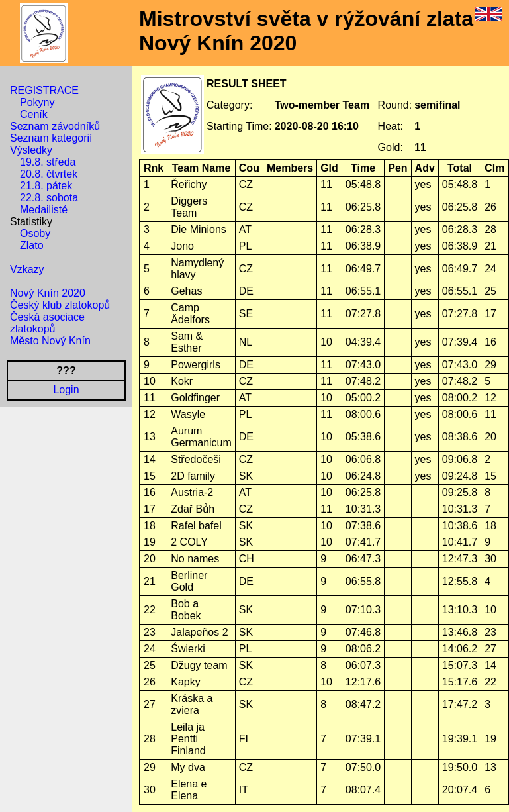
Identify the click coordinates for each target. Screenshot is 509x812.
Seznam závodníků (55, 126)
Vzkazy (27, 269)
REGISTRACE (44, 90)
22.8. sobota (49, 198)
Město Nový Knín (50, 341)
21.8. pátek (46, 186)
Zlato (32, 245)
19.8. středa (48, 162)
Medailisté (44, 210)
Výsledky (31, 150)
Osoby (35, 233)
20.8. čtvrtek (49, 174)
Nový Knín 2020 (48, 293)
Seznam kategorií (51, 138)
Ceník (34, 114)
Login (66, 390)
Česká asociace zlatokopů (47, 323)
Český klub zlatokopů (60, 305)
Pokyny (37, 102)
